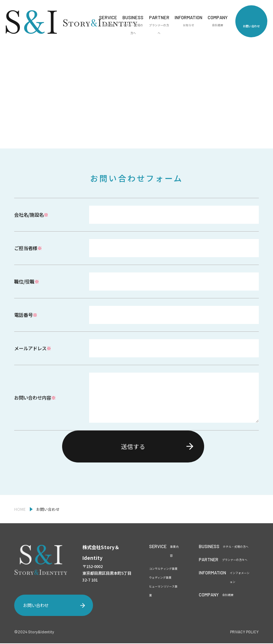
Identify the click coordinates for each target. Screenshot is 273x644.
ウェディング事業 (160, 578)
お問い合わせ (251, 26)
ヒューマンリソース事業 (163, 592)
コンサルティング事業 (163, 570)
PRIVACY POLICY (244, 633)
